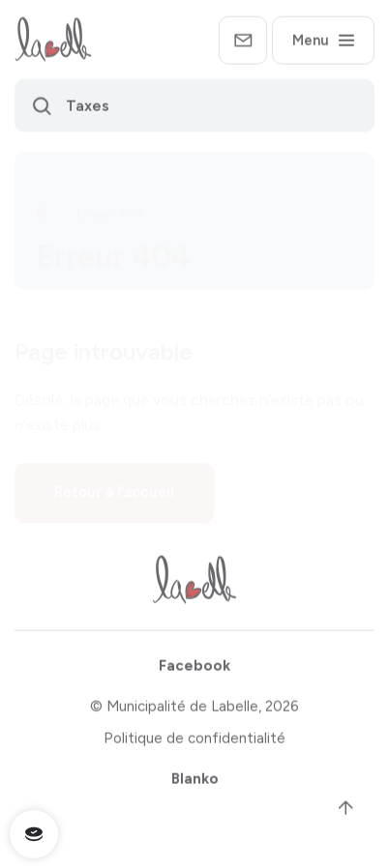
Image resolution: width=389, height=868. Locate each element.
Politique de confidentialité (194, 741)
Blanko (195, 782)
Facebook (194, 669)
